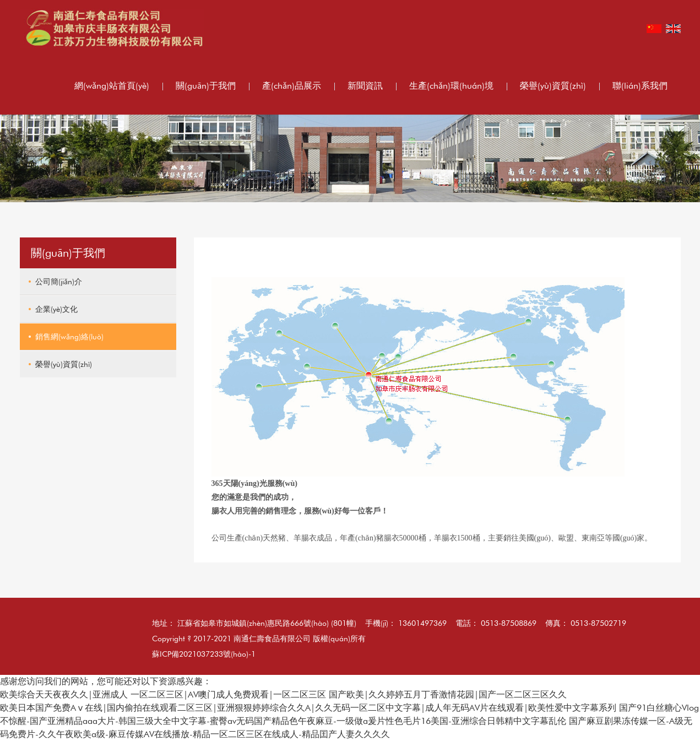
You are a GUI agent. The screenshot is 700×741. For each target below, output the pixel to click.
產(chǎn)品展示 (292, 86)
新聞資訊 (365, 86)
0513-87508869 (509, 623)
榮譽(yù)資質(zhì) (553, 86)
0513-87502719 (598, 623)
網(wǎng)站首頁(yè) (112, 86)
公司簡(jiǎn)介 (59, 282)
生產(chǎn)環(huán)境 (451, 86)
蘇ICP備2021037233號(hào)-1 (204, 654)
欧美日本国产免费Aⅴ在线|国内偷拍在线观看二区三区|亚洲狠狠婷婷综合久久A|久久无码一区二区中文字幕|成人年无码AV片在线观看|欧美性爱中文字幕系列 (308, 708)
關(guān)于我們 (206, 86)
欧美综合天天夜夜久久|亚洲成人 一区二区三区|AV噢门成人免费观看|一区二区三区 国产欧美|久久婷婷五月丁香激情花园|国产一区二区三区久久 (283, 694)
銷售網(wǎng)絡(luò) (69, 337)
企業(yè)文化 (56, 309)
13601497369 (422, 623)
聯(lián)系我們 (640, 86)
